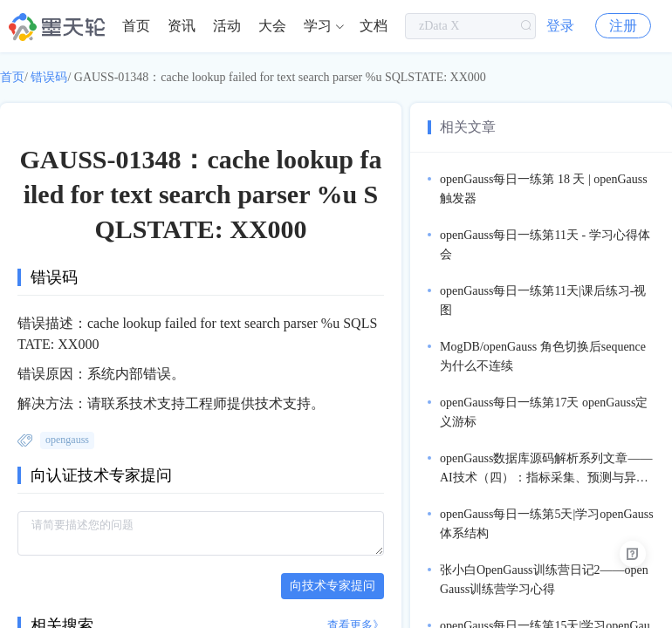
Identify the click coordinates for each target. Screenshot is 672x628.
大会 (272, 26)
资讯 (182, 26)
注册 (623, 26)
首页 (136, 26)
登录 (560, 26)
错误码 (49, 77)
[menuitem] (136, 26)
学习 (318, 26)
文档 (374, 26)
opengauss (67, 440)
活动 (227, 26)
